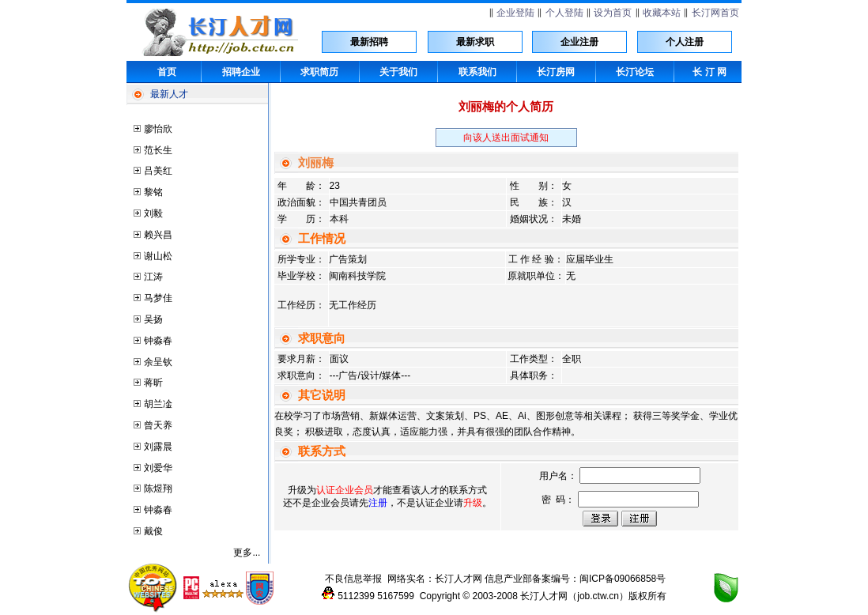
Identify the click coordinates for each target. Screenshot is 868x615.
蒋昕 (153, 383)
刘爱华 (158, 468)
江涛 (153, 277)
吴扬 (153, 319)
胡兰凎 (158, 404)
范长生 (158, 150)
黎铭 (153, 192)
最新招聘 (369, 42)
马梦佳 (158, 298)
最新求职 (475, 42)
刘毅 (153, 213)
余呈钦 (158, 362)
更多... (247, 553)
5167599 (396, 596)
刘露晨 (158, 447)
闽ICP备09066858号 (623, 579)
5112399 (356, 596)
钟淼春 (158, 341)
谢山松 (158, 256)
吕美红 (158, 171)
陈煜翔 (158, 489)
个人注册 (685, 42)
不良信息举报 (353, 579)
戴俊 (153, 531)
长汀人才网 (459, 579)
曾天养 (158, 425)
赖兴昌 (158, 235)
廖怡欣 (158, 129)
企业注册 (579, 42)
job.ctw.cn (598, 596)
